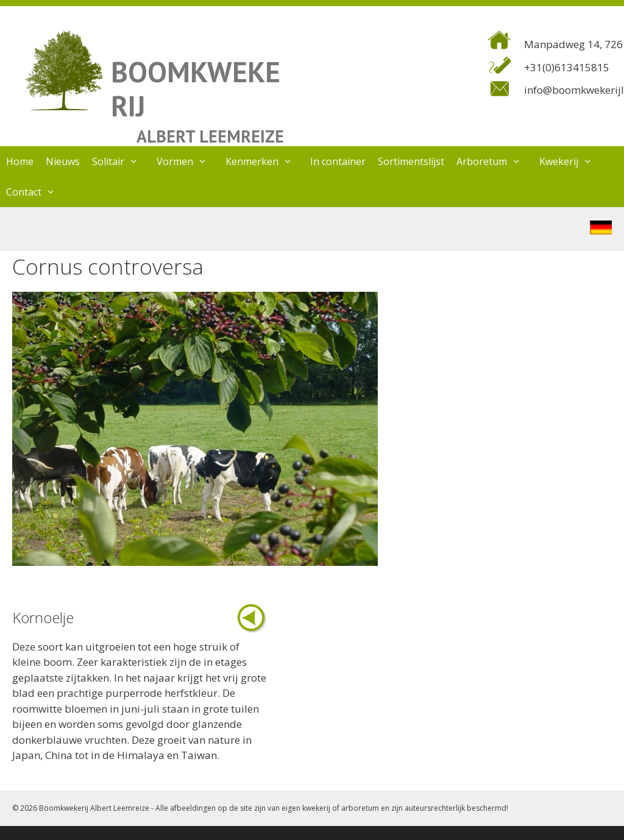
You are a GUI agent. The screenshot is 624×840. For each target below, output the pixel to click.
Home (20, 161)
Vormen (188, 161)
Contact (37, 192)
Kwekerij (572, 161)
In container (338, 161)
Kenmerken (265, 161)
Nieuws (63, 161)
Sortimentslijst (411, 161)
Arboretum (495, 161)
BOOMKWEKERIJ (196, 89)
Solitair (121, 161)
